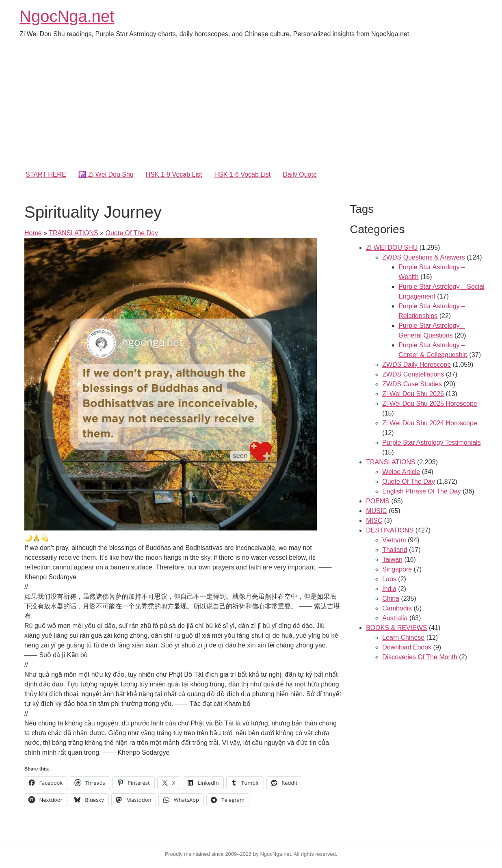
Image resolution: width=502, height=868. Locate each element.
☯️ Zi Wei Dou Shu (106, 174)
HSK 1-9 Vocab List (174, 174)
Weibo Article (401, 472)
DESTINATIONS (390, 530)
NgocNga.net (67, 16)
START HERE (46, 174)
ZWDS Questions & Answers (424, 257)
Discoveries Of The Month (420, 657)
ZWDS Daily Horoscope (417, 365)
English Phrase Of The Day (422, 491)
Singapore (397, 569)
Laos (389, 579)
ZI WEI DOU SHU (392, 248)
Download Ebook (407, 647)
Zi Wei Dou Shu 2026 (413, 394)
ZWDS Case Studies (412, 384)
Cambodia (397, 608)
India (389, 589)
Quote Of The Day (132, 233)
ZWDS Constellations (413, 374)
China (391, 599)
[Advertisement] (251, 106)
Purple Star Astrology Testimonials (431, 443)
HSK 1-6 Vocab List (242, 174)
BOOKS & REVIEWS (396, 628)
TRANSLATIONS (74, 233)
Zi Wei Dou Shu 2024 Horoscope (430, 423)
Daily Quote (300, 174)
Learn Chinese (403, 637)
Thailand (395, 550)
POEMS (378, 501)
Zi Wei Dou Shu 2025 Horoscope (430, 404)
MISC (374, 521)
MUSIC (376, 511)
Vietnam (394, 540)
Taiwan (392, 560)
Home (33, 233)
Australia (395, 618)
